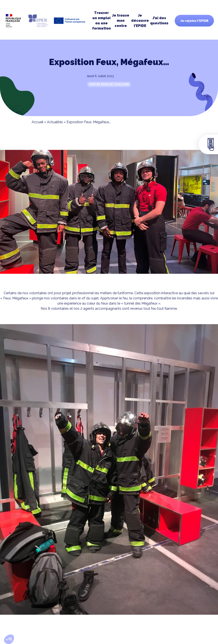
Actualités (55, 122)
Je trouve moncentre (121, 21)
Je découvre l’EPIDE (140, 21)
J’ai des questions (159, 21)
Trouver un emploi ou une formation (101, 21)
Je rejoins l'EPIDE (194, 21)
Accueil (37, 122)
